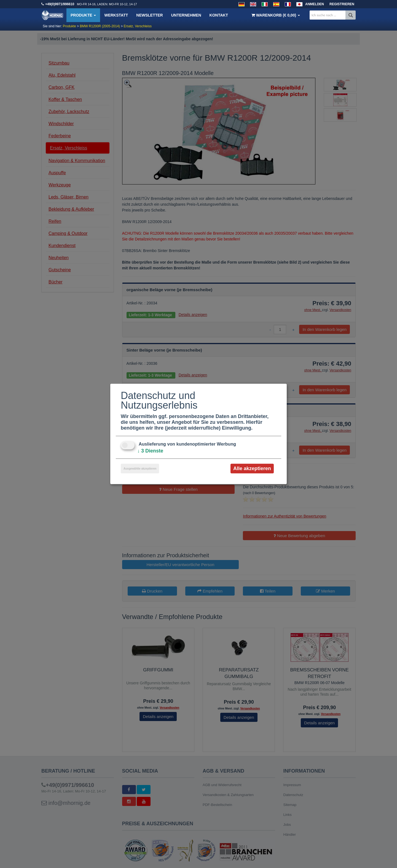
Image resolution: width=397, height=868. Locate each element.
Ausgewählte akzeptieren (140, 469)
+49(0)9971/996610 (60, 4)
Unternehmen (186, 15)
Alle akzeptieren (252, 468)
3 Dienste (150, 451)
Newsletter (149, 15)
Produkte (83, 15)
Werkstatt (116, 15)
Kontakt (219, 15)
